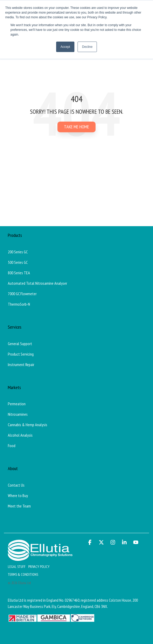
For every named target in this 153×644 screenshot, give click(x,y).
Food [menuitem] (12, 446)
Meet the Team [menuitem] (19, 506)
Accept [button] (65, 47)
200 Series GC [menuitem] (18, 252)
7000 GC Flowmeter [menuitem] (22, 294)
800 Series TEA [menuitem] (19, 273)
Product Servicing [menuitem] (21, 354)
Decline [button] (87, 47)
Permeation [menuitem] (17, 404)
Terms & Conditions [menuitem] (23, 574)
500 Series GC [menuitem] (18, 262)
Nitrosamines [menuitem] (18, 414)
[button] (90, 543)
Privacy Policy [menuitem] (39, 567)
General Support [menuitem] (20, 344)
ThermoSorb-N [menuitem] (19, 304)
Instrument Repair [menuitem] (21, 364)
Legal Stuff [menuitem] (17, 567)
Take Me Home (76, 127)
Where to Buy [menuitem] (18, 495)
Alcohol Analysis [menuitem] (20, 435)
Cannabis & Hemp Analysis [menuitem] (28, 425)
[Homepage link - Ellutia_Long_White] (40, 558)
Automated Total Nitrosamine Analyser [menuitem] (37, 283)
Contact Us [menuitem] (16, 485)
